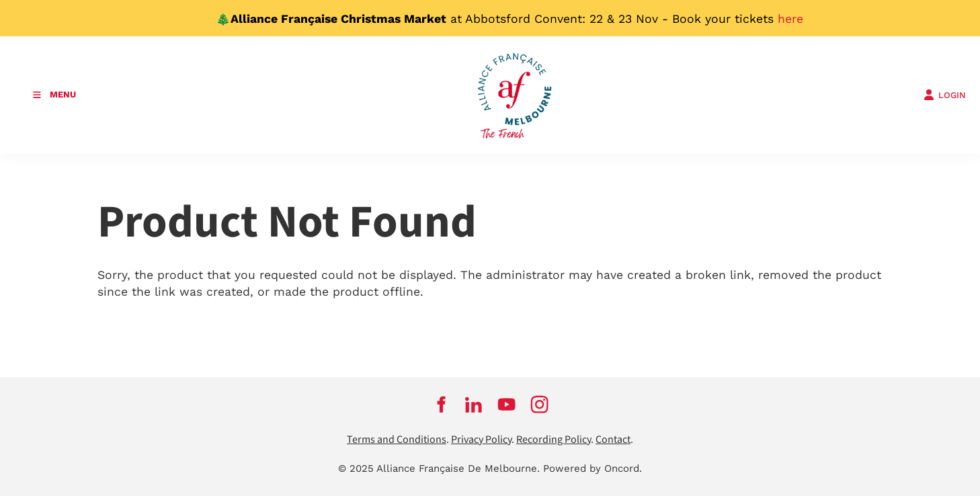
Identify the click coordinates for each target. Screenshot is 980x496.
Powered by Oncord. (593, 468)
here (790, 19)
